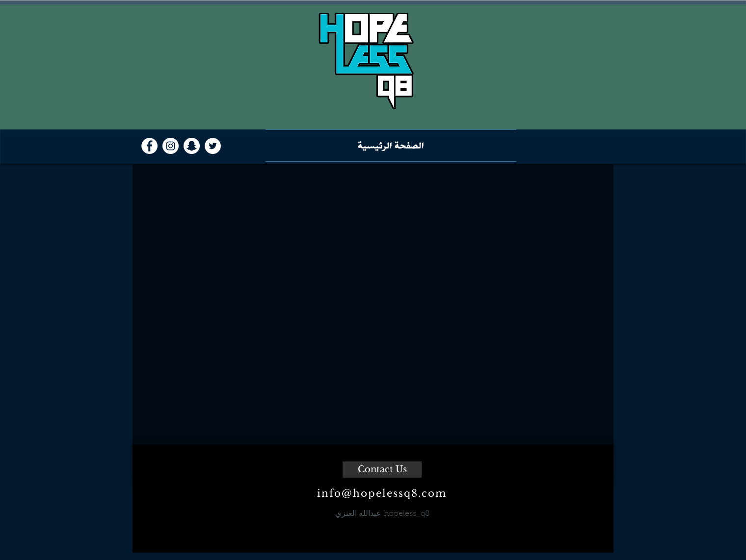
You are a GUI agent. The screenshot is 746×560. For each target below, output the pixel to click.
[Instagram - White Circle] (171, 146)
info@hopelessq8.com (382, 493)
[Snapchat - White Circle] (192, 146)
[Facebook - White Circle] (149, 146)
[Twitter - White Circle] (213, 146)
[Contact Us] (382, 470)
